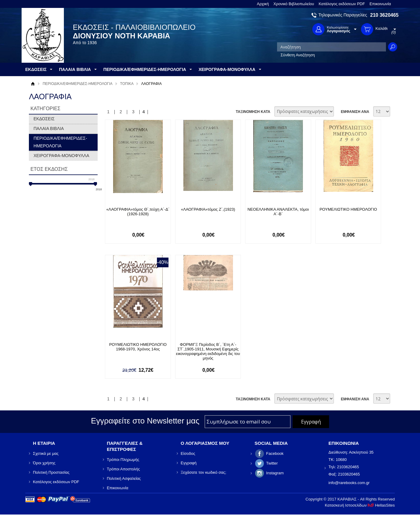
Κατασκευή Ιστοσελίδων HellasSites (360, 505)
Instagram (275, 473)
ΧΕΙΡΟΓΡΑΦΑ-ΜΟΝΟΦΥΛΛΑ (61, 156)
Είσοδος (188, 453)
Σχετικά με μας (46, 453)
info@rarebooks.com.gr (349, 483)
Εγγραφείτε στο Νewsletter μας (145, 421)
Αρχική (263, 4)
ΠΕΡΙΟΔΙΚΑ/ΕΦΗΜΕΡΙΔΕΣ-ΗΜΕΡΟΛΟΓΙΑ (78, 84)
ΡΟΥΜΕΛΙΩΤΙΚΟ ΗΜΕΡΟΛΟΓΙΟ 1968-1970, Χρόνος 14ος (138, 347)
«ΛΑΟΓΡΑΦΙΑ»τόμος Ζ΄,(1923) (208, 209)
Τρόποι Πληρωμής (123, 460)
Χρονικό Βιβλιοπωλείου (294, 4)
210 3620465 (384, 15)
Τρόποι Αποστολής (123, 469)
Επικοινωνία (380, 4)
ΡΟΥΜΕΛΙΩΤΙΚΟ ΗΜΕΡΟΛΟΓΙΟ (348, 209)
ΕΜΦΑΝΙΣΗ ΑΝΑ (355, 112)
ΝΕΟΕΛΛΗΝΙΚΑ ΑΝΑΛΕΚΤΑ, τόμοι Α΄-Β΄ (278, 212)
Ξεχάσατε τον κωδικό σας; (203, 472)
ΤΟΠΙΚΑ (127, 84)
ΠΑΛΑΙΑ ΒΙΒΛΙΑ (49, 128)
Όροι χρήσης (44, 463)
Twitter (272, 463)
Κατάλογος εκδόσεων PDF (342, 4)
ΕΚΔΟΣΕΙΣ (44, 119)
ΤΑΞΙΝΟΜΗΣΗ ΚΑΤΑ (253, 112)
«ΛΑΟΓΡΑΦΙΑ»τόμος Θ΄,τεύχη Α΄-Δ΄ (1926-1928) (138, 212)
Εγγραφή (189, 463)
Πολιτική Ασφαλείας (124, 478)
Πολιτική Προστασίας (51, 472)
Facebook (275, 453)
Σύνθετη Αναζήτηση (298, 55)
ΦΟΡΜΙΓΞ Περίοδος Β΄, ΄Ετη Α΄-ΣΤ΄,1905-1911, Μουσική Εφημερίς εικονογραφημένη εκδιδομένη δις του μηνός (208, 351)
